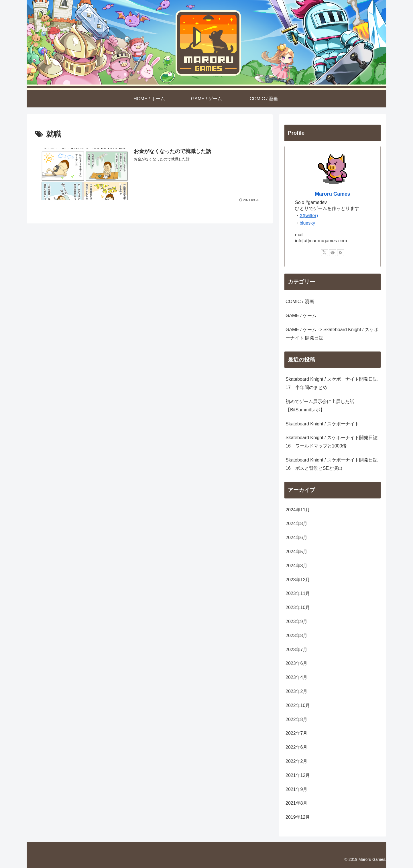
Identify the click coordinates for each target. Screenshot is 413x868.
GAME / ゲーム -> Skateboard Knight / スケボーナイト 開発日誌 (332, 334)
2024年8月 (297, 524)
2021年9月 (297, 789)
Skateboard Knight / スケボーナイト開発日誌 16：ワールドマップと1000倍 (332, 442)
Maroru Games (332, 194)
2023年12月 (298, 580)
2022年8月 (297, 719)
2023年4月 (297, 677)
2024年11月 (298, 510)
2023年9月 (297, 621)
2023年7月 (297, 650)
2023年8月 (297, 636)
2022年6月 (297, 747)
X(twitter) (309, 216)
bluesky (307, 223)
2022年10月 (298, 705)
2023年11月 (298, 593)
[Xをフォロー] (324, 253)
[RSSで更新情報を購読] (341, 253)
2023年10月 (298, 607)
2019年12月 (298, 817)
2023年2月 (297, 691)
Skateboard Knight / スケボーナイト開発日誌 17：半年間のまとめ (332, 383)
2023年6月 (297, 663)
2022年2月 (297, 761)
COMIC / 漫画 (300, 302)
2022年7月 (297, 733)
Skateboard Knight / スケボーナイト (322, 424)
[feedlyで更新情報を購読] (333, 253)
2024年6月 (297, 538)
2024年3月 (297, 566)
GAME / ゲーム (301, 316)
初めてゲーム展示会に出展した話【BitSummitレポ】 (320, 406)
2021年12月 (298, 775)
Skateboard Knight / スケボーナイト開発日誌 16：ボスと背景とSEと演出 (332, 464)
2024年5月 (297, 552)
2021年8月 (297, 803)
